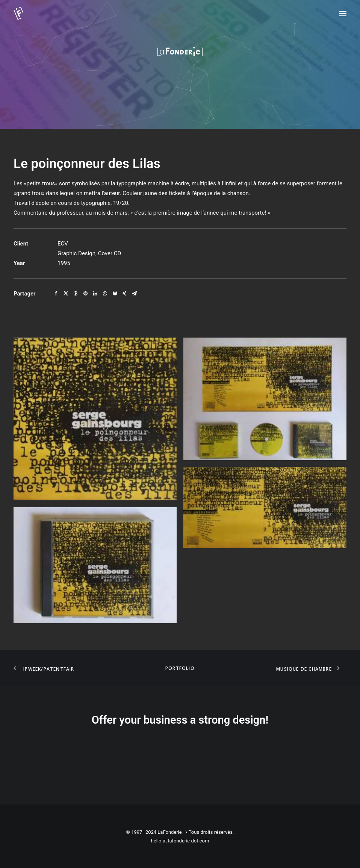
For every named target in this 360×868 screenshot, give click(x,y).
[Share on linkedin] (95, 294)
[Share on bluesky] (115, 294)
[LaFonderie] (32, 13)
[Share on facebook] (56, 294)
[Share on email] (134, 294)
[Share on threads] (76, 294)
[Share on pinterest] (85, 294)
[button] (343, 13)
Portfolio (180, 668)
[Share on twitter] (66, 294)
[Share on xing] (124, 294)
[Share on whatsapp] (105, 294)
